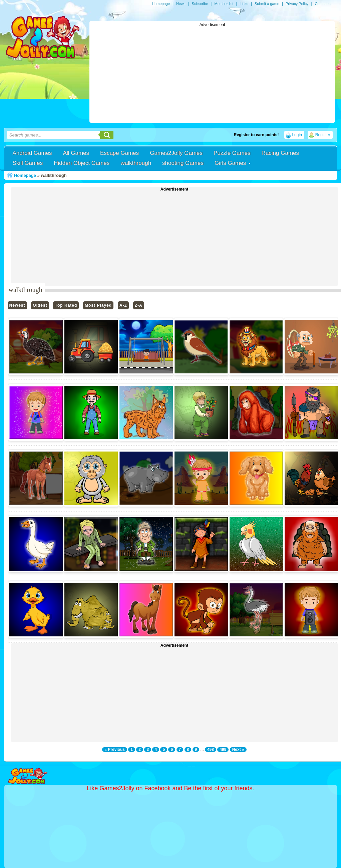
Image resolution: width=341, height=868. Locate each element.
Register (323, 135)
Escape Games (119, 153)
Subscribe (200, 4)
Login (297, 135)
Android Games (32, 153)
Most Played (98, 305)
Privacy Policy (297, 4)
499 (223, 750)
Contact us (323, 4)
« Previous (115, 750)
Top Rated (66, 305)
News (181, 4)
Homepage (161, 4)
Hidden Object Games (82, 163)
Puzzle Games (232, 153)
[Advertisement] (212, 74)
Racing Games (280, 153)
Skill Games (28, 163)
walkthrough (136, 163)
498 (211, 750)
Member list (224, 4)
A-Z (123, 305)
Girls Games (230, 163)
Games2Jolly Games (176, 153)
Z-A (139, 305)
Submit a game (267, 4)
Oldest (40, 305)
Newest (17, 305)
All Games (76, 153)
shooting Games (183, 163)
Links (244, 4)
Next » (238, 750)
